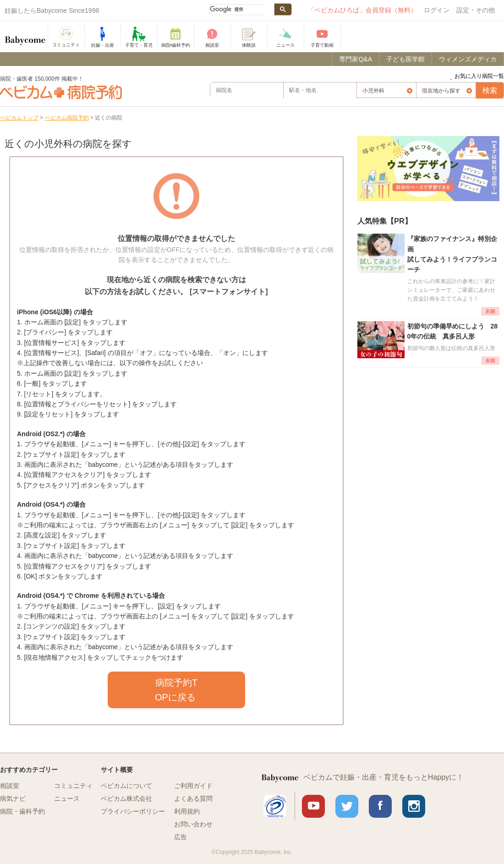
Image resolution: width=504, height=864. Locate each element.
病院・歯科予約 (22, 811)
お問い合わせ (193, 824)
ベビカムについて (126, 786)
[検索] (237, 10)
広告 (181, 837)
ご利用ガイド (193, 786)
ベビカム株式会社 (126, 798)
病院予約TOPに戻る (176, 690)
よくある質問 (193, 798)
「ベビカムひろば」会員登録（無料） (362, 10)
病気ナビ (13, 798)
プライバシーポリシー (133, 811)
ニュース (67, 798)
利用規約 (187, 811)
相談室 (10, 786)
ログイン (437, 10)
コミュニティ (73, 786)
